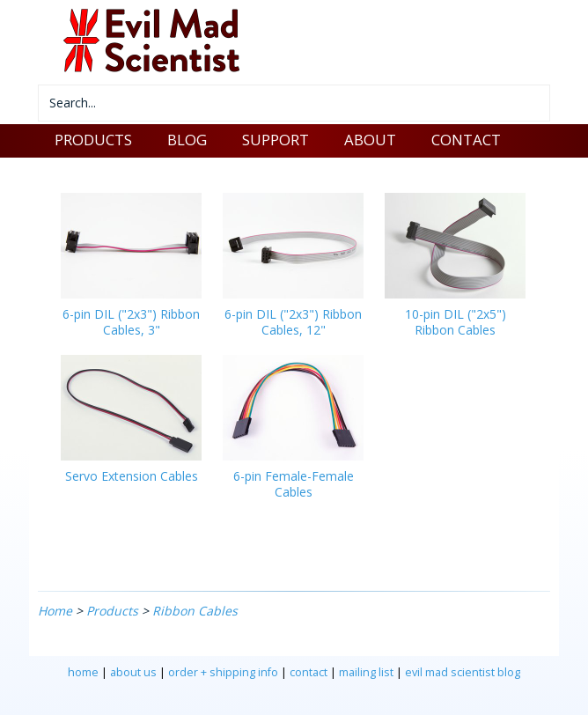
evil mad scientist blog (463, 672)
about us (133, 672)
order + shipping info (223, 672)
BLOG (187, 140)
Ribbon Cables (195, 611)
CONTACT (466, 140)
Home (55, 611)
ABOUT (370, 140)
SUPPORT (276, 140)
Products (112, 611)
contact (309, 672)
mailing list (366, 672)
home (83, 672)
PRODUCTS (93, 140)
